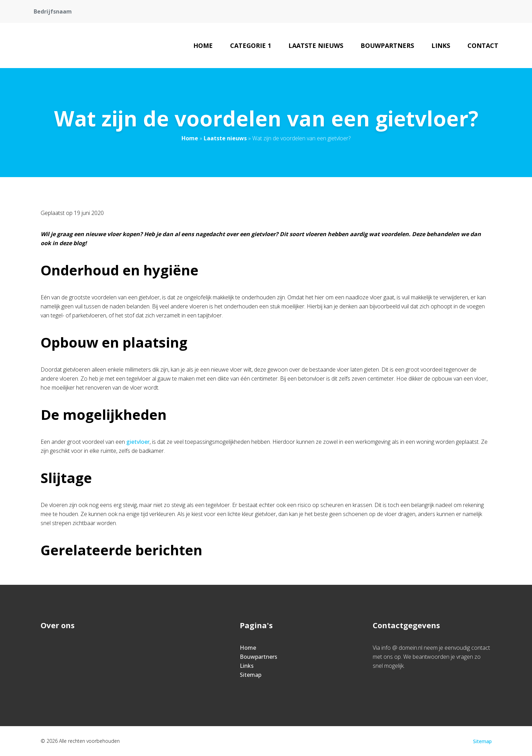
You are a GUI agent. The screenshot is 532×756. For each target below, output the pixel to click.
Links (441, 45)
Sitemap (251, 675)
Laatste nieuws (316, 45)
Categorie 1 (251, 45)
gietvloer (137, 442)
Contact (483, 45)
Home (203, 45)
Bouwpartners (387, 45)
